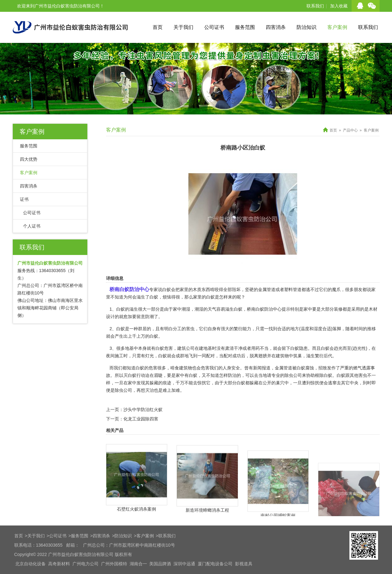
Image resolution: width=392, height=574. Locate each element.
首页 (158, 27)
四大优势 (29, 159)
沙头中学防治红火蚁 (143, 410)
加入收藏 (339, 6)
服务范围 (245, 27)
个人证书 (32, 226)
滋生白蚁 (234, 309)
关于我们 (183, 27)
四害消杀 (276, 27)
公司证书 (214, 27)
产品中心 (350, 130)
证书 (24, 199)
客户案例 (337, 27)
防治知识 (307, 27)
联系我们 (315, 6)
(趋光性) (359, 348)
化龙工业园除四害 (141, 419)
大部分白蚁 (234, 383)
